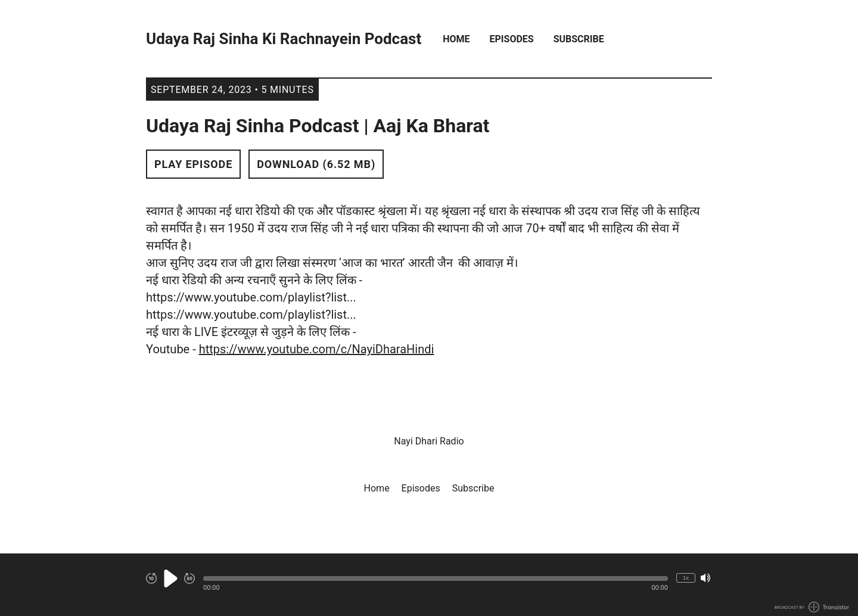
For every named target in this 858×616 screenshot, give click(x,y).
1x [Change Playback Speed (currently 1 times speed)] (686, 578)
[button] (436, 578)
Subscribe (579, 39)
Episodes (512, 39)
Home (456, 39)
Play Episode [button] (193, 164)
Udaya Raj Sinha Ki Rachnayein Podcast (284, 39)
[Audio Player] (429, 585)
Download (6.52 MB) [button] (316, 164)
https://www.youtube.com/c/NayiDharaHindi (317, 349)
